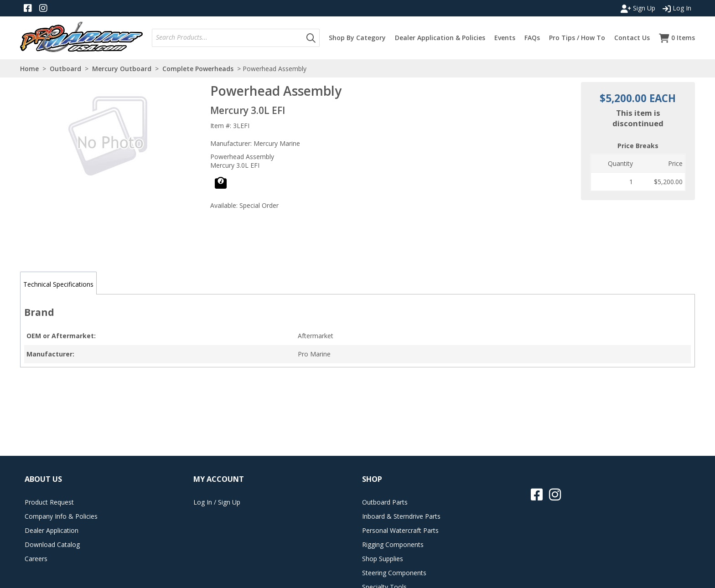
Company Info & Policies (61, 516)
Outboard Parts (385, 502)
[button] (311, 38)
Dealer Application (52, 530)
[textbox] (229, 38)
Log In (677, 8)
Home (29, 69)
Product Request (49, 502)
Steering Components (394, 573)
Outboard (65, 69)
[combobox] (228, 38)
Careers (36, 559)
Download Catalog (52, 544)
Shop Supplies (383, 559)
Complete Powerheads (198, 69)
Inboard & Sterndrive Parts (401, 516)
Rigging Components (393, 544)
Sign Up (638, 8)
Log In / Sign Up (217, 502)
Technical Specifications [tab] (58, 284)
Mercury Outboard (122, 69)
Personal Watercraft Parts (400, 530)
